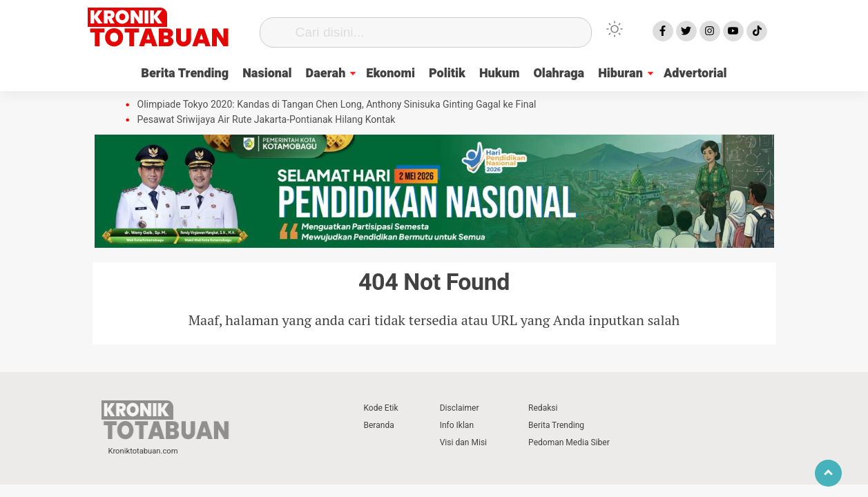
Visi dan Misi (463, 442)
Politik (447, 74)
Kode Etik (381, 408)
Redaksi (543, 408)
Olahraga (559, 74)
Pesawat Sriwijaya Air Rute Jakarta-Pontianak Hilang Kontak (267, 120)
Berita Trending (185, 74)
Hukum (499, 74)
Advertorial (695, 74)
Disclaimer (460, 408)
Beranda (379, 425)
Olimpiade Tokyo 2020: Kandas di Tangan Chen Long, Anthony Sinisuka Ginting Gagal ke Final (337, 105)
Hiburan (620, 74)
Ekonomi (390, 74)
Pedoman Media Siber (569, 442)
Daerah (326, 74)
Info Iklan (457, 425)
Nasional (267, 74)
